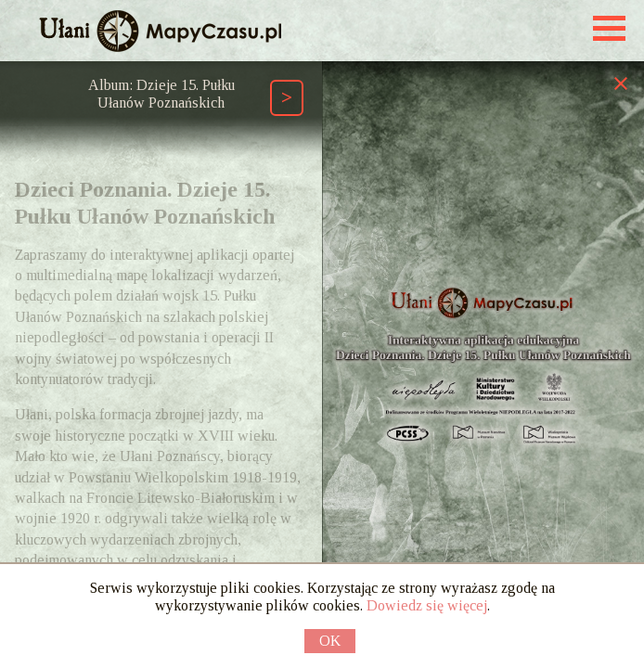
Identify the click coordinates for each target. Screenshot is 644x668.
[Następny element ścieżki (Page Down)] (287, 98)
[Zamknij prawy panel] (621, 83)
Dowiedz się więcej (427, 605)
